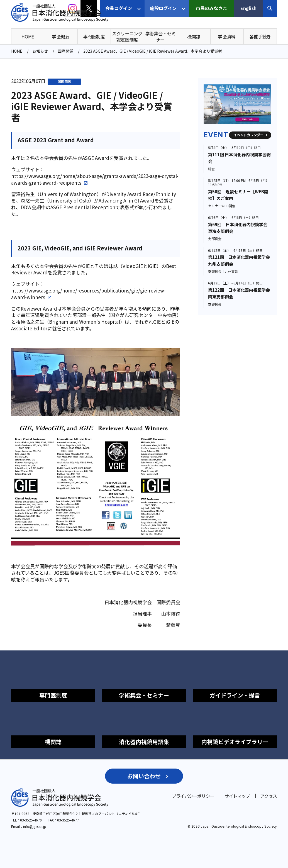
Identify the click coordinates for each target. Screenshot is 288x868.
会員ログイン (119, 8)
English (248, 8)
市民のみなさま (211, 8)
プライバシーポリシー (193, 796)
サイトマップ (237, 796)
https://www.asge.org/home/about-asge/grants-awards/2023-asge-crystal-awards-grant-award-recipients (95, 179)
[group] (237, 104)
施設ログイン (163, 8)
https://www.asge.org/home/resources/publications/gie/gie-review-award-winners (88, 294)
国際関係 (64, 81)
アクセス (269, 796)
